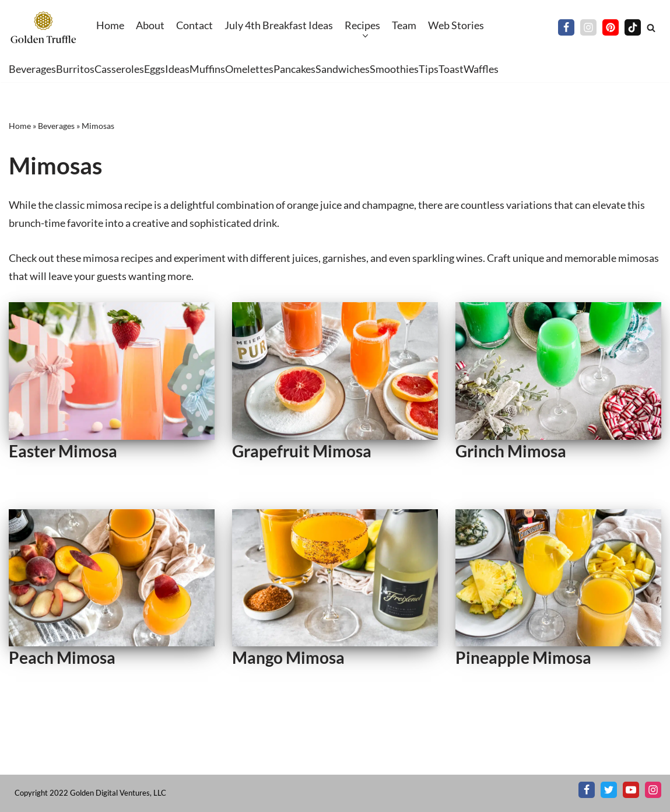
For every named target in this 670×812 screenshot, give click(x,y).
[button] (364, 36)
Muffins (207, 69)
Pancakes (294, 69)
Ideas (177, 69)
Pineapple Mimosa (523, 657)
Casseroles (119, 69)
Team (404, 25)
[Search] (651, 28)
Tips (429, 69)
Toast (451, 69)
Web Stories (456, 25)
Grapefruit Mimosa (302, 451)
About (150, 25)
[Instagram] (588, 27)
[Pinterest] (611, 27)
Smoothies (394, 69)
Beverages (32, 69)
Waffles (481, 69)
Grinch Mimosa (511, 451)
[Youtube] (631, 790)
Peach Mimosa (62, 657)
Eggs (155, 69)
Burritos (75, 69)
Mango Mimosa (288, 657)
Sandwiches (343, 69)
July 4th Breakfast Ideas (279, 25)
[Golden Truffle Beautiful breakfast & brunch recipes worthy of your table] (44, 28)
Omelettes (249, 69)
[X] (609, 790)
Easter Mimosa (63, 451)
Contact (194, 25)
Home (110, 25)
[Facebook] (566, 27)
